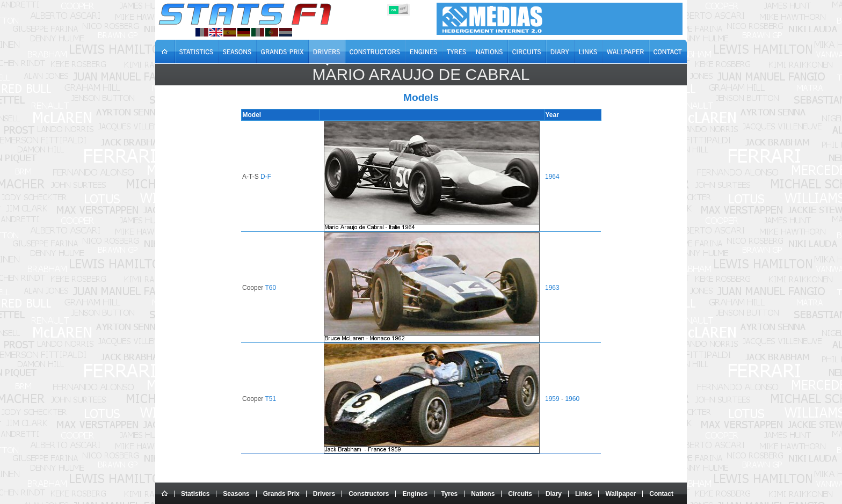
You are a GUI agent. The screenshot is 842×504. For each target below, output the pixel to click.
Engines (415, 494)
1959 (552, 399)
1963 (552, 288)
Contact (661, 494)
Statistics (195, 494)
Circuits (520, 494)
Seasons (236, 494)
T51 (272, 399)
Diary (554, 494)
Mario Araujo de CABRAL (421, 74)
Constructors (369, 494)
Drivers (324, 494)
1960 (572, 399)
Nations (483, 494)
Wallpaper (620, 494)
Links (583, 494)
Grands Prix (281, 494)
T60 (272, 288)
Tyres (449, 494)
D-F (267, 177)
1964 (552, 177)
